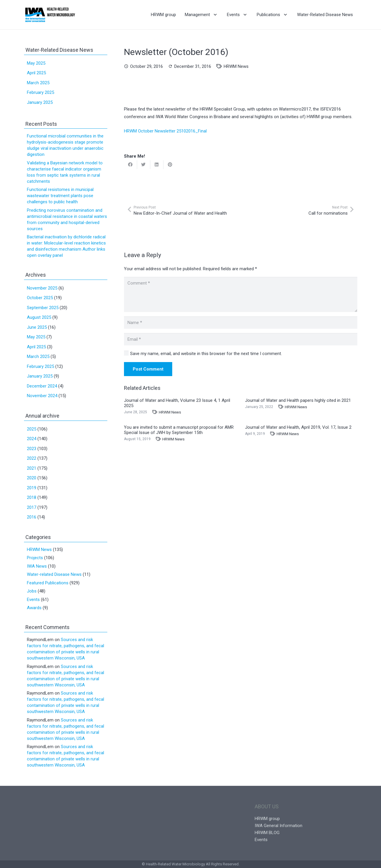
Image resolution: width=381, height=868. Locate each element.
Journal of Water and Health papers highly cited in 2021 (298, 400)
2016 (32, 517)
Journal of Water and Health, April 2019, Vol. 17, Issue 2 (298, 427)
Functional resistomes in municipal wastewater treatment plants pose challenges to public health (60, 196)
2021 (32, 468)
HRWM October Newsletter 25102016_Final (165, 131)
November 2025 (42, 288)
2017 (32, 507)
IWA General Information (279, 826)
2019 (32, 488)
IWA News (37, 566)
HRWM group (267, 819)
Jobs (32, 591)
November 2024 (42, 396)
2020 (32, 478)
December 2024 (42, 386)
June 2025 (37, 327)
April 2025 (36, 73)
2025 (32, 429)
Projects (35, 558)
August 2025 (39, 317)
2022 (32, 458)
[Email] (241, 339)
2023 (32, 449)
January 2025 (40, 102)
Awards (34, 608)
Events (33, 600)
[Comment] (241, 294)
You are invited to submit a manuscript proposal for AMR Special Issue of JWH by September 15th (179, 430)
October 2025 (40, 298)
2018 (32, 497)
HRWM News (236, 66)
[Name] (241, 323)
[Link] (50, 15)
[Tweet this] (144, 165)
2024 (32, 439)
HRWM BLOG (267, 833)
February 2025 (40, 92)
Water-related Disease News (54, 574)
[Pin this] (170, 165)
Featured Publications (48, 583)
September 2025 (43, 308)
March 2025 (38, 83)
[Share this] (131, 165)
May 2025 (36, 63)
